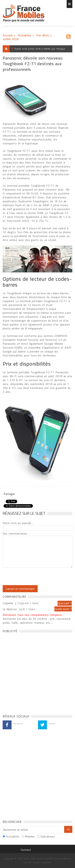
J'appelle (8, 603)
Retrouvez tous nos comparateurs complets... (33, 615)
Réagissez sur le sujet (24, 513)
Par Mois (43, 35)
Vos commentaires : (16, 533)
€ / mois (29, 609)
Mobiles (30, 836)
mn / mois (32, 603)
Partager (9, 494)
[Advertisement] (37, 673)
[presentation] (32, 576)
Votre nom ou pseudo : (18, 523)
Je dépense (10, 609)
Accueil (8, 35)
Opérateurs (48, 836)
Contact (26, 850)
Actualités (25, 35)
